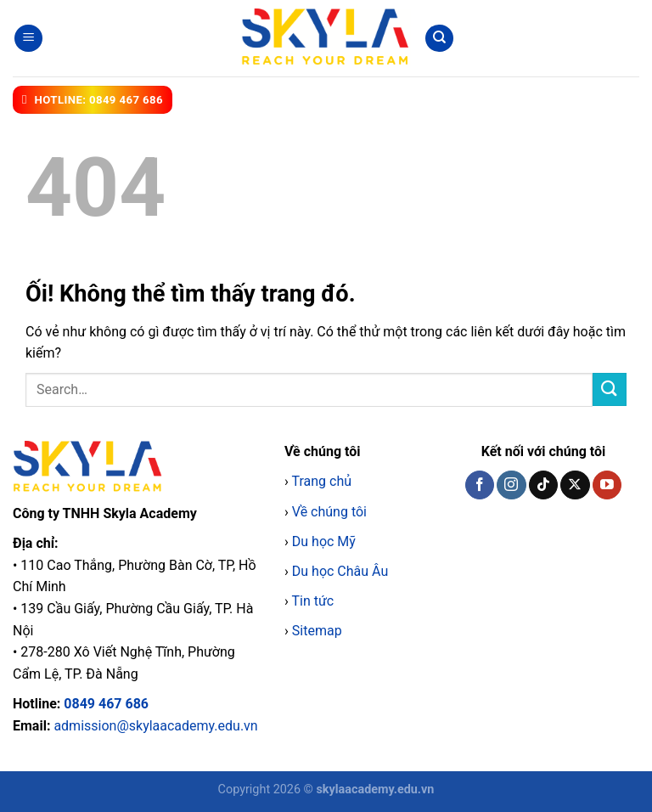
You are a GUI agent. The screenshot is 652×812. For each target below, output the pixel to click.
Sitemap (317, 631)
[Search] (439, 39)
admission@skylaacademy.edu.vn (155, 726)
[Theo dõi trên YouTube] (607, 485)
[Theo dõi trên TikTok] (543, 485)
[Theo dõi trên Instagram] (511, 485)
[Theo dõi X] (575, 485)
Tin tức (312, 601)
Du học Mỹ (324, 541)
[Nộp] (610, 389)
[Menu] (28, 39)
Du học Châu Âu (340, 571)
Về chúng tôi (329, 512)
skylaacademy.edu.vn (375, 789)
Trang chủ (321, 481)
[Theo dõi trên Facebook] (480, 485)
